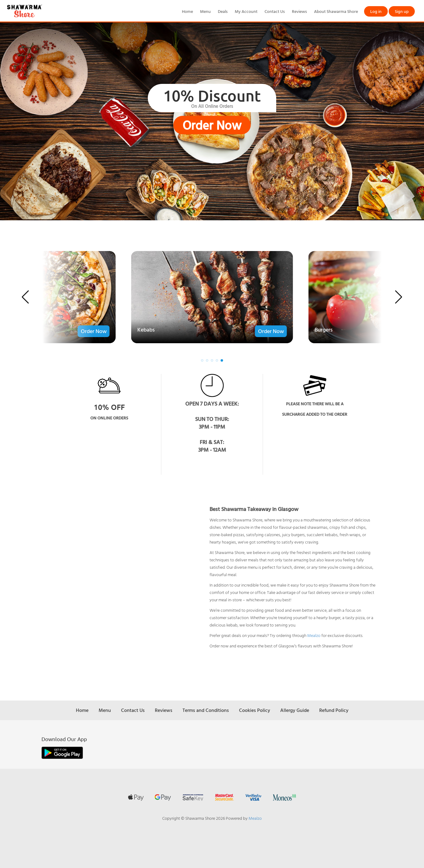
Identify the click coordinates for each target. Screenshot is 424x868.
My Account (246, 11)
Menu (205, 11)
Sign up (402, 11)
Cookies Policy (255, 710)
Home (187, 11)
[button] (25, 297)
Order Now (212, 125)
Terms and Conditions (206, 710)
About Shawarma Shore (336, 11)
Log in (376, 11)
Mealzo (314, 635)
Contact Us (275, 11)
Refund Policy (334, 710)
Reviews (299, 11)
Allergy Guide (295, 710)
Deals (223, 11)
